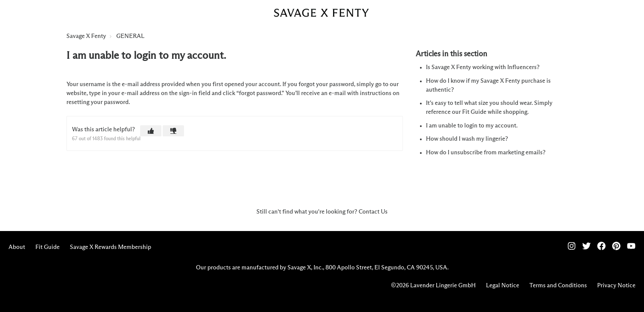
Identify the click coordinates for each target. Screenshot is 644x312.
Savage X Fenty (86, 36)
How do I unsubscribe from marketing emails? (486, 153)
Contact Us (373, 212)
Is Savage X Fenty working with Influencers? (483, 67)
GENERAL (130, 36)
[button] (151, 131)
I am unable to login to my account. (472, 126)
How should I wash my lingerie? (467, 139)
